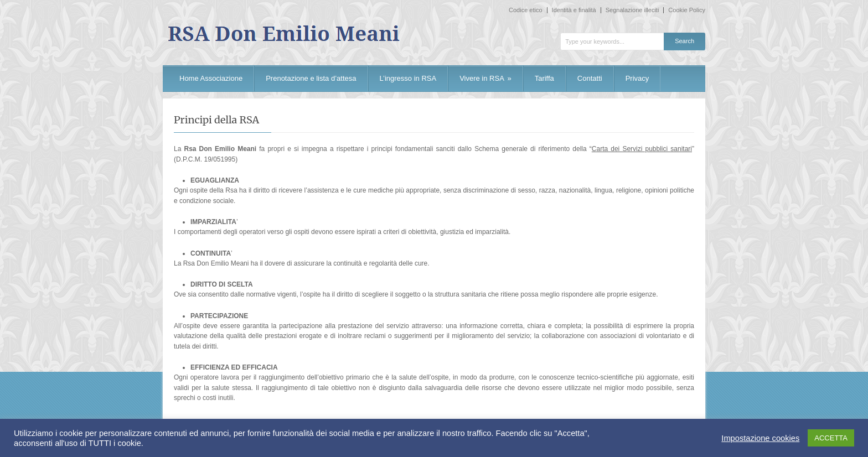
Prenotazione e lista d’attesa (311, 78)
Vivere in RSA (485, 78)
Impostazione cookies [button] (760, 438)
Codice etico (526, 10)
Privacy (637, 78)
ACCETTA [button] (831, 438)
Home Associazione (211, 78)
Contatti (590, 78)
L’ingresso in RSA (408, 78)
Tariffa (544, 78)
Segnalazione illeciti (632, 10)
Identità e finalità (574, 10)
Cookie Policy (687, 10)
